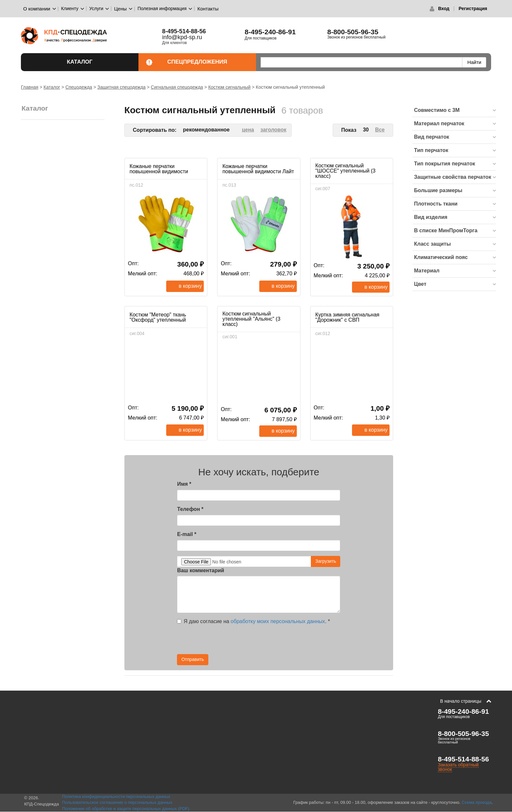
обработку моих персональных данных (278, 621)
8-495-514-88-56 (463, 759)
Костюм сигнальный (230, 87)
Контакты (208, 9)
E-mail (187, 534)
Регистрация (473, 8)
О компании (37, 9)
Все (380, 130)
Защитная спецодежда (121, 87)
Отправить (192, 659)
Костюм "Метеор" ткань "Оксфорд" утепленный (158, 317)
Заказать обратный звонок (458, 767)
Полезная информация (162, 8)
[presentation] (281, 641)
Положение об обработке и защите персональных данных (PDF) (126, 809)
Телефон (190, 509)
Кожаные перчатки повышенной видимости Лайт (258, 169)
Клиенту (70, 8)
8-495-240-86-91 (270, 32)
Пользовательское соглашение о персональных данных (117, 802)
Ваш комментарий (200, 570)
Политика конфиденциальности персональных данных (116, 797)
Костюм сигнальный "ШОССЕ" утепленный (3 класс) (345, 171)
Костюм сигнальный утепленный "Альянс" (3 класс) (251, 319)
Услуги (96, 8)
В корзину (190, 286)
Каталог (99, 62)
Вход (444, 8)
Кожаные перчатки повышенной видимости (159, 169)
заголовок (273, 130)
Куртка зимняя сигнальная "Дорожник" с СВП (347, 317)
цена (248, 130)
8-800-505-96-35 (353, 32)
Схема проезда (477, 802)
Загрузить (326, 561)
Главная (30, 87)
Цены (121, 9)
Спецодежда (79, 87)
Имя (184, 484)
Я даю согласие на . (253, 621)
